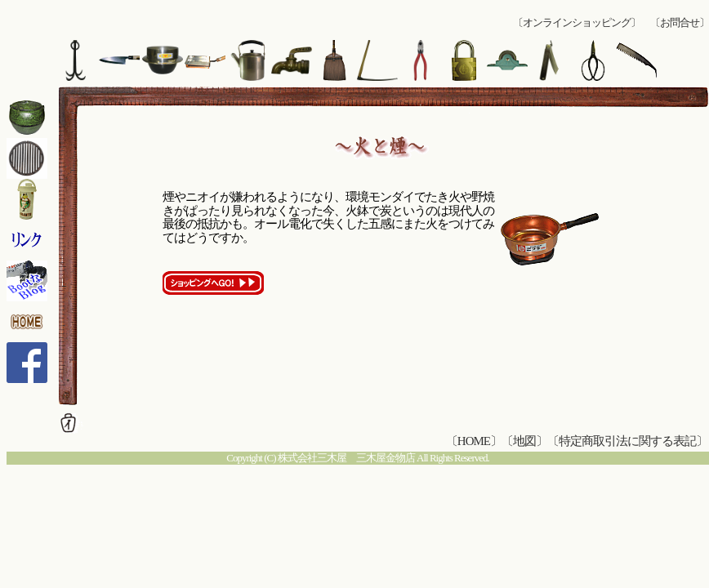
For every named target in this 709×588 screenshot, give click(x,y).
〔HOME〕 (474, 441)
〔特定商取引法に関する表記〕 (627, 441)
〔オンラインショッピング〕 (577, 22)
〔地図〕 (524, 441)
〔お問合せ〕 (680, 22)
